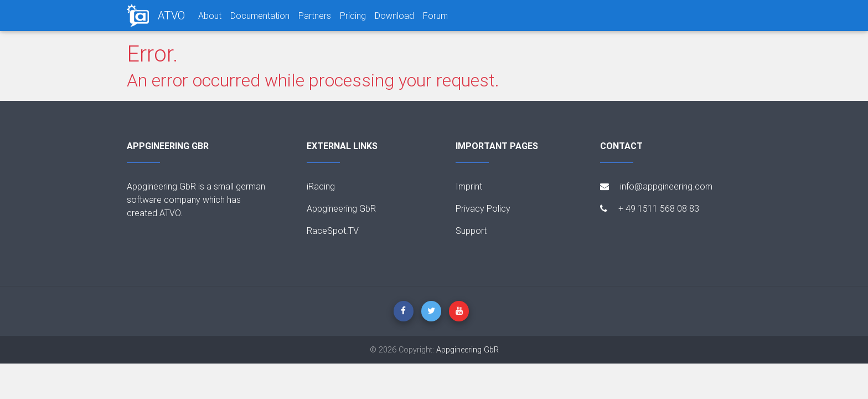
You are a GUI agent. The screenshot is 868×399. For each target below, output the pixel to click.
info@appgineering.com (656, 186)
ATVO (171, 15)
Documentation (260, 16)
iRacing (321, 186)
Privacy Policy (483, 208)
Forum (435, 16)
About (210, 16)
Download (394, 16)
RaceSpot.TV (333, 231)
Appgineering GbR (341, 208)
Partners (315, 16)
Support (471, 231)
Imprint (469, 186)
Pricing (353, 16)
